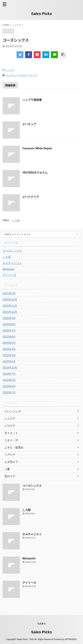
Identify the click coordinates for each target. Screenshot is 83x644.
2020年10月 (10, 312)
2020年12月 (10, 300)
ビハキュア (29, 124)
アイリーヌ (9, 275)
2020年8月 (9, 324)
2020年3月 (9, 355)
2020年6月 (9, 337)
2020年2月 (9, 361)
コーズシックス (12, 251)
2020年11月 (10, 306)
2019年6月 (9, 380)
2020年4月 (9, 349)
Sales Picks (41, 14)
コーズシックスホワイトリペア (21, 75)
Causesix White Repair (37, 148)
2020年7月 (9, 331)
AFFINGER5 (71, 639)
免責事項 (41, 624)
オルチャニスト (12, 263)
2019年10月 (10, 368)
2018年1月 (9, 392)
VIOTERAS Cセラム (35, 173)
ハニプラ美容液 (32, 100)
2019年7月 (9, 374)
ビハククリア (31, 197)
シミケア (10, 70)
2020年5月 (9, 343)
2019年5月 (9, 386)
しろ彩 (16, 220)
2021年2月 (9, 293)
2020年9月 (9, 318)
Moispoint (8, 269)
